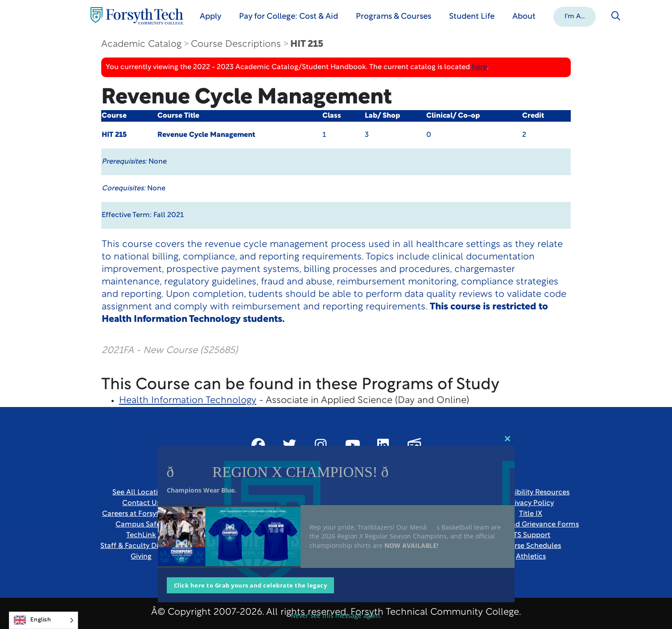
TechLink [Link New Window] (141, 535)
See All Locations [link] (141, 493)
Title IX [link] (531, 514)
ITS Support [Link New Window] (531, 535)
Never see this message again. (336, 615)
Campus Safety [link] (141, 525)
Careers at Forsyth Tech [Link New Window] (141, 514)
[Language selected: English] (43, 620)
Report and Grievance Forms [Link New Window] (531, 525)
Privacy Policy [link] (531, 503)
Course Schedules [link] (531, 546)
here (479, 67)
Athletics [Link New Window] (531, 557)
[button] (575, 16)
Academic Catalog (141, 44)
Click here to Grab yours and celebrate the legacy (251, 585)
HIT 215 (307, 44)
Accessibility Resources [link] (531, 493)
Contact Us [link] (141, 503)
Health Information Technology (188, 401)
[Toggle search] (616, 16)
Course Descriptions (236, 44)
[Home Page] (137, 16)
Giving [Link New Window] (141, 557)
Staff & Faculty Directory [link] (141, 546)
